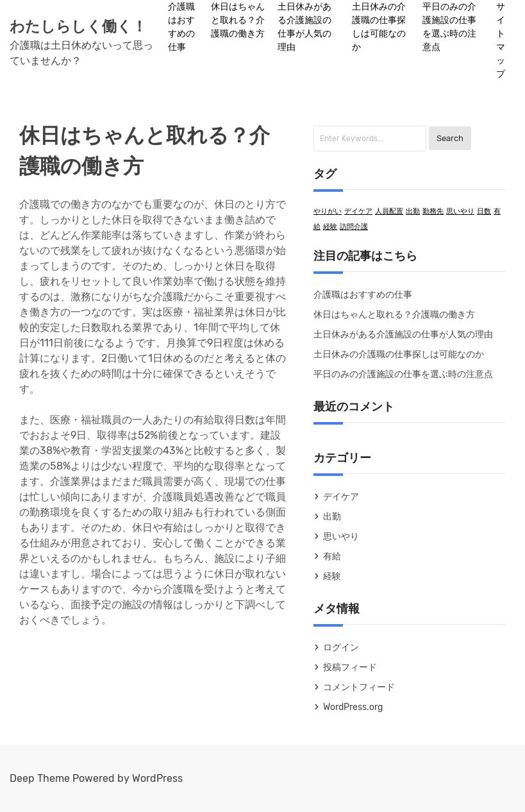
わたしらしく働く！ (78, 26)
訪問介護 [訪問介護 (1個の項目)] (354, 227)
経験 (332, 576)
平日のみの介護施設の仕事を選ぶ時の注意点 (449, 27)
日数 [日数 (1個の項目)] (484, 211)
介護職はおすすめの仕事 (181, 27)
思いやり (341, 537)
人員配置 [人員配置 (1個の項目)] (389, 211)
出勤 (332, 517)
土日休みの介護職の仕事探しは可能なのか (379, 27)
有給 (332, 556)
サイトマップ (501, 40)
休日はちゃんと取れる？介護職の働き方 (238, 20)
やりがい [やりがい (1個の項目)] (328, 211)
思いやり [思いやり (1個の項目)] (460, 211)
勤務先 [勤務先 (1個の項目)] (433, 211)
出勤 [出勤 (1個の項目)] (413, 211)
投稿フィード (350, 667)
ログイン (341, 647)
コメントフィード (359, 687)
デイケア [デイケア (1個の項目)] (358, 211)
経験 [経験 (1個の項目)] (330, 227)
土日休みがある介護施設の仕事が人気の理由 (304, 27)
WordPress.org (353, 707)
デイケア (341, 497)
